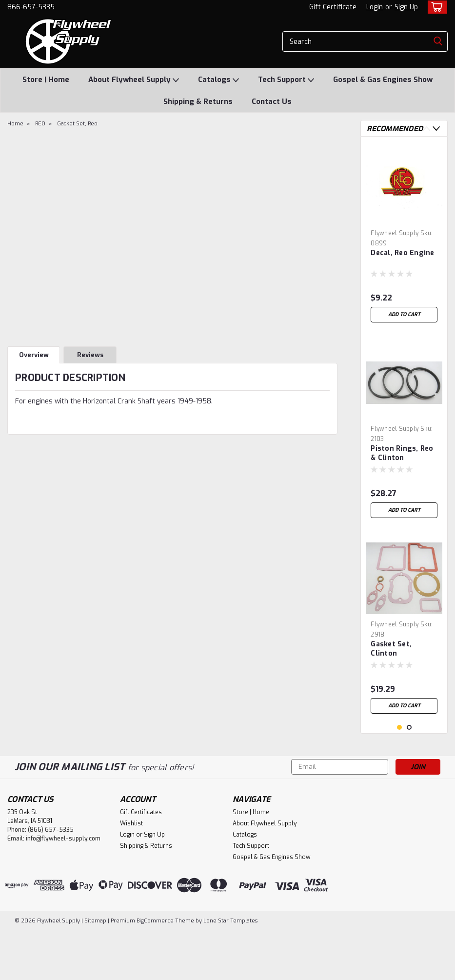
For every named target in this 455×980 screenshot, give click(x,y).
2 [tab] (409, 777)
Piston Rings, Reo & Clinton (402, 453)
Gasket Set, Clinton (391, 649)
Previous (426, 129)
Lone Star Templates (230, 970)
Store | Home (46, 80)
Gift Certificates (141, 862)
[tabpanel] (404, 236)
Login (375, 7)
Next (436, 129)
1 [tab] (400, 777)
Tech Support (286, 80)
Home (15, 124)
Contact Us (272, 101)
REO (40, 124)
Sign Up (406, 7)
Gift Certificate (333, 7)
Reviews (90, 355)
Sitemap (95, 970)
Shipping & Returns (198, 101)
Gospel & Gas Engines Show (383, 80)
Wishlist (131, 873)
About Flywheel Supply (134, 80)
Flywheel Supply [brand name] (395, 233)
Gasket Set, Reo (77, 124)
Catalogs (218, 80)
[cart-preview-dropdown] (435, 7)
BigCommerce (155, 970)
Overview (34, 355)
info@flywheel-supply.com (63, 888)
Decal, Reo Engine (402, 253)
